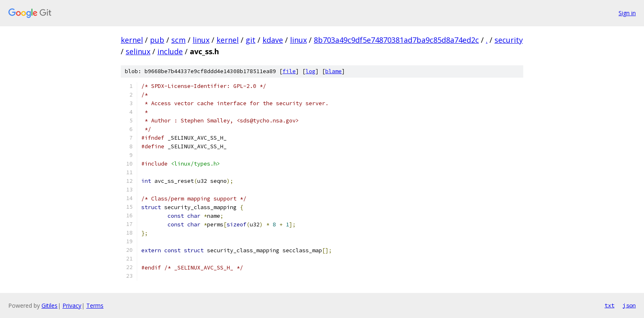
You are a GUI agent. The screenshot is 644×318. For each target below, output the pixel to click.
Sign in (627, 13)
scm (178, 40)
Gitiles (49, 305)
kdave (273, 40)
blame (333, 71)
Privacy (72, 305)
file (289, 71)
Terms (95, 305)
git (251, 40)
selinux (138, 51)
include (170, 51)
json (629, 305)
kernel (132, 40)
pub (157, 40)
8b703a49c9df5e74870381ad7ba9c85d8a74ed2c (396, 40)
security (509, 40)
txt (609, 305)
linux (201, 40)
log (310, 71)
